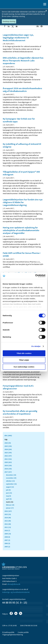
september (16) (11, 484)
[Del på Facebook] (5, 26)
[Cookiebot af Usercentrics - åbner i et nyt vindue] (35, 276)
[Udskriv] (41, 26)
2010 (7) (7, 530)
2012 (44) (8, 524)
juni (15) (9, 493)
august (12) (10, 487)
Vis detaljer (36, 346)
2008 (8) (7, 537)
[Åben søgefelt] (40, 4)
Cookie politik (23, 632)
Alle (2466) (8, 436)
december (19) (11, 475)
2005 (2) (7, 547)
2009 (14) (8, 534)
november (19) (11, 478)
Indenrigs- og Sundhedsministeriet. (16, 592)
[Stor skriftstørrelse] (38, 26)
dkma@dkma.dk (14, 584)
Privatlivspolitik (8, 632)
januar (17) (10, 508)
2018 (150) (8, 469)
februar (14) (10, 505)
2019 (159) (8, 465)
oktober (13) (10, 481)
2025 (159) (8, 446)
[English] (35, 4)
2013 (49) (8, 521)
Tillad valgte (24, 360)
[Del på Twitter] (13, 26)
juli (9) (8, 490)
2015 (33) (8, 514)
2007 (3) (7, 540)
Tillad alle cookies (24, 353)
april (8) (9, 499)
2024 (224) (8, 449)
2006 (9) (7, 543)
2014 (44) (8, 518)
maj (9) (9, 496)
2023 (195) (8, 453)
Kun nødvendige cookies (24, 367)
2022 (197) (8, 456)
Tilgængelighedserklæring (13, 635)
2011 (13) (8, 527)
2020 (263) (8, 462)
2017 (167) (8, 472)
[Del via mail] (17, 26)
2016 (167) (8, 511)
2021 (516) (8, 459)
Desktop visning (9, 21)
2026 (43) (8, 443)
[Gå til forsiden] (12, 4)
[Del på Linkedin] (9, 26)
